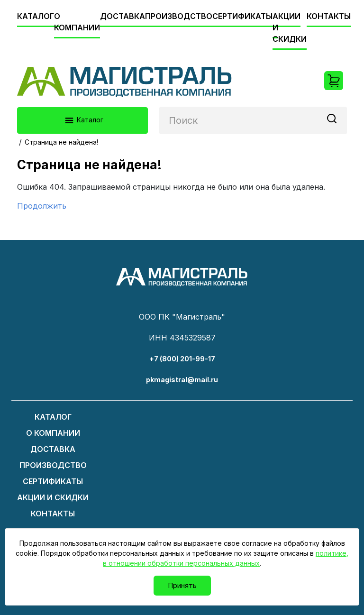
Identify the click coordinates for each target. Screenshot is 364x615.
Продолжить (42, 206)
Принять (182, 585)
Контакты (329, 16)
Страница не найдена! (61, 142)
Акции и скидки (53, 497)
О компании (77, 22)
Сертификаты (242, 16)
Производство (179, 16)
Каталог (36, 16)
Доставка (123, 16)
